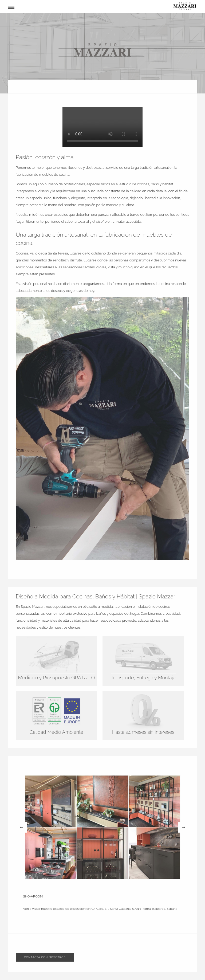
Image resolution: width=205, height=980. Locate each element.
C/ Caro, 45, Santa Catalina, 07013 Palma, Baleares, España (134, 909)
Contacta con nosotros (45, 957)
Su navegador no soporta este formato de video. (102, 127)
